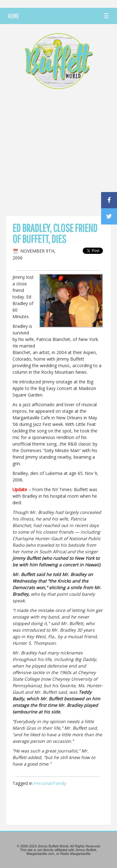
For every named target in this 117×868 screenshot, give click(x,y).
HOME (13, 16)
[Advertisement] (58, 154)
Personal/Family (50, 783)
